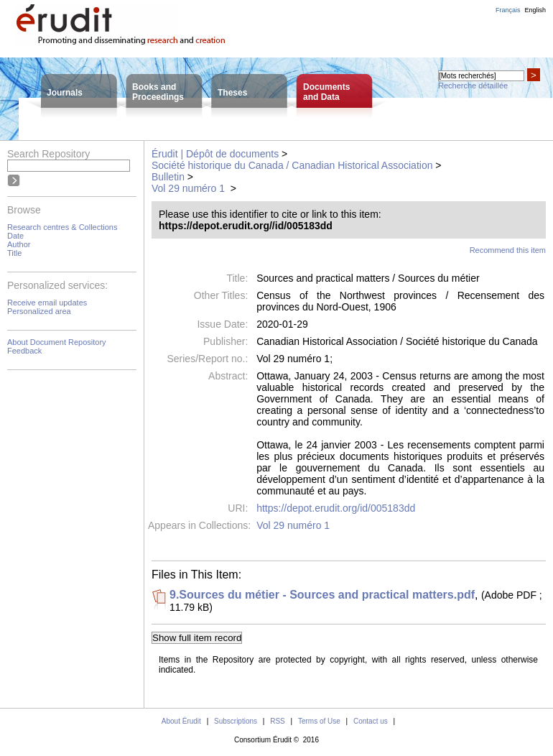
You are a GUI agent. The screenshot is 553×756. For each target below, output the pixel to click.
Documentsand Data (326, 92)
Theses (232, 93)
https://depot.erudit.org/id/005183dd (336, 508)
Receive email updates (47, 303)
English (535, 10)
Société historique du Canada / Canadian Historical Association (292, 165)
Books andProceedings (158, 92)
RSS (278, 721)
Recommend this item (508, 250)
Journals (65, 93)
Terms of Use (319, 721)
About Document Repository (57, 342)
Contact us (371, 721)
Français (508, 10)
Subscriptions (236, 721)
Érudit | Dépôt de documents (215, 154)
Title (14, 253)
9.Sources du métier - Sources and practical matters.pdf (322, 595)
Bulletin (168, 177)
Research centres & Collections (62, 227)
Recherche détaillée (473, 86)
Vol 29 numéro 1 (190, 188)
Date (15, 236)
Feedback (24, 351)
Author (19, 244)
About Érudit (181, 721)
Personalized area (39, 311)
